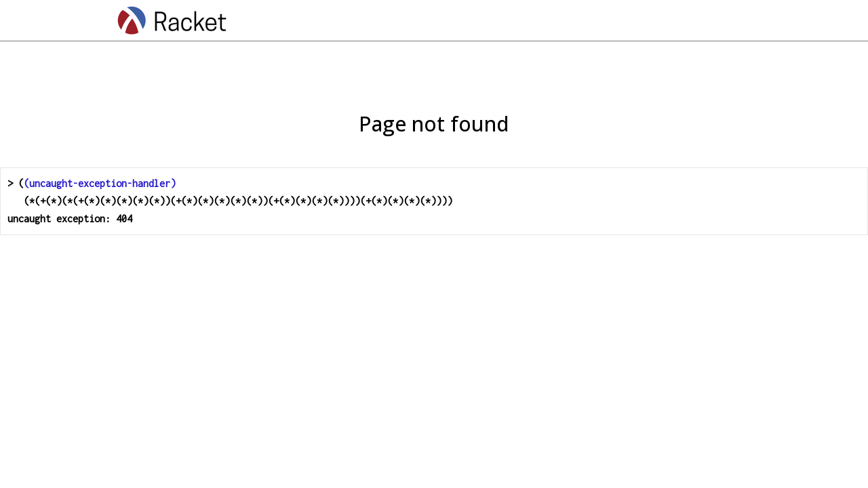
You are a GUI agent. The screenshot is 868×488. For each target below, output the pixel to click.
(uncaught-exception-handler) (100, 183)
